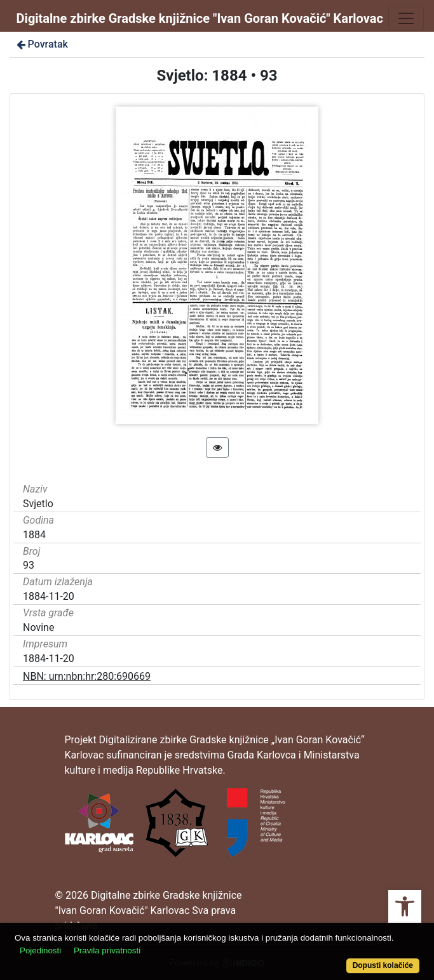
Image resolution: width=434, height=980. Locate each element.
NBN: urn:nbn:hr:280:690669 (87, 676)
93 (29, 565)
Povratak (41, 44)
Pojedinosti (40, 950)
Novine (38, 627)
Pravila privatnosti (107, 950)
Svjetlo (38, 504)
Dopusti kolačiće (383, 965)
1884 (34, 535)
